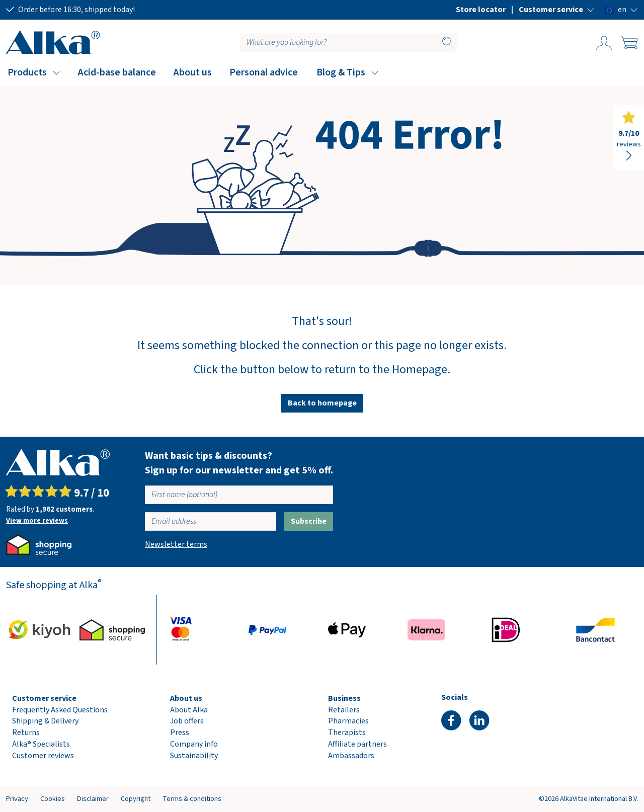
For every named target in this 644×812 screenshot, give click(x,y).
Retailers (344, 710)
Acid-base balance (117, 72)
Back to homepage (322, 403)
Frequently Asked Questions (60, 710)
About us (193, 72)
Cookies (53, 799)
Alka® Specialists (41, 744)
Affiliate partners (357, 744)
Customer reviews (43, 756)
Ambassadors (351, 756)
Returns (26, 733)
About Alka (189, 710)
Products (27, 72)
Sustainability (194, 756)
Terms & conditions (192, 799)
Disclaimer (93, 799)
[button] (557, 10)
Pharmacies (348, 721)
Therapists (347, 733)
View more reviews (37, 521)
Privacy (17, 799)
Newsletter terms (176, 544)
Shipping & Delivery (45, 721)
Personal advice (264, 72)
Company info (194, 744)
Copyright (136, 799)
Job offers (187, 721)
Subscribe (309, 521)
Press (180, 733)
